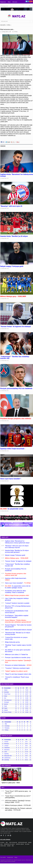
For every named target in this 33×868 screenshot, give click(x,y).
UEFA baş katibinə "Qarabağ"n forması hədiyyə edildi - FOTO (18, 802)
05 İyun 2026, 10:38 (5, 421)
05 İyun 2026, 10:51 (5, 391)
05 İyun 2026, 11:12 (5, 361)
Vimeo (8, 835)
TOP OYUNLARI (13, 843)
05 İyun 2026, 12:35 (5, 208)
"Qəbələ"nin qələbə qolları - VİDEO (11, 783)
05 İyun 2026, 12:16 (5, 238)
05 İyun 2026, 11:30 (5, 329)
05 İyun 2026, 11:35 (5, 299)
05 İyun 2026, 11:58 (5, 269)
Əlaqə (9, 2)
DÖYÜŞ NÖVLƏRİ (23, 843)
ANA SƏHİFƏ (3, 25)
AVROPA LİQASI (20, 844)
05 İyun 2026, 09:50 (5, 481)
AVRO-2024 (3, 846)
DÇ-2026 (27, 844)
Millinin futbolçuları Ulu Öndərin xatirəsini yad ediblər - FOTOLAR (18, 809)
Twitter (26, 1)
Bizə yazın (15, 2)
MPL (7, 843)
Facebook (28, 1)
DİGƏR (9, 846)
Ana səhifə (3, 857)
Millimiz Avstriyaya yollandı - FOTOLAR (18, 805)
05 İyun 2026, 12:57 (5, 178)
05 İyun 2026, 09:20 (5, 511)
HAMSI (30, 766)
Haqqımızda (3, 2)
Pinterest (32, 1)
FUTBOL (8, 25)
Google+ (30, 1)
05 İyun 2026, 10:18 (5, 451)
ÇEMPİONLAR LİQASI (9, 844)
